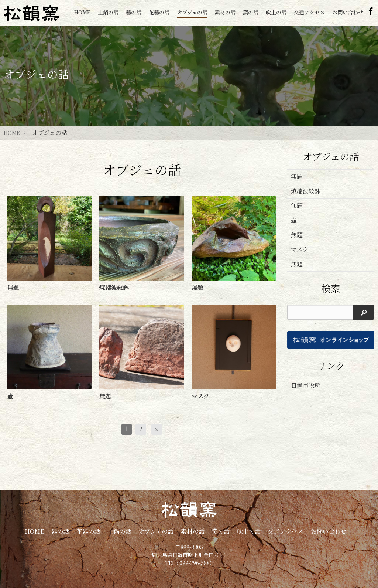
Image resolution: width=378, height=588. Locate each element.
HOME (82, 12)
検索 (331, 288)
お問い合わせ (348, 12)
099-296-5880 (196, 563)
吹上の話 (276, 12)
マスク (300, 249)
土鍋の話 (108, 12)
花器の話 (159, 12)
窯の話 (251, 12)
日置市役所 (306, 385)
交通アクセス (309, 12)
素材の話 (225, 12)
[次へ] (157, 429)
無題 (297, 176)
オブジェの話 (192, 12)
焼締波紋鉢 (306, 191)
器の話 (134, 12)
